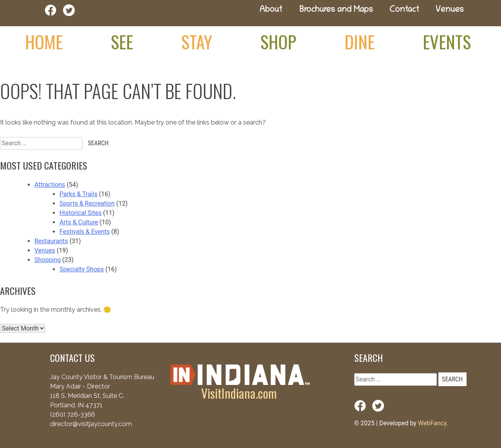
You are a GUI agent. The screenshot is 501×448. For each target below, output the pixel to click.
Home (44, 42)
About (271, 10)
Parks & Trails (78, 194)
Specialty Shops (82, 269)
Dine (360, 42)
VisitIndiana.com (239, 393)
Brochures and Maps (336, 10)
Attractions (50, 185)
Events (447, 42)
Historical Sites (80, 213)
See (122, 42)
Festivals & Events (85, 232)
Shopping (48, 260)
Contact (404, 10)
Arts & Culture (79, 222)
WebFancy (432, 423)
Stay (197, 42)
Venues (450, 10)
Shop (278, 42)
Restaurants (51, 241)
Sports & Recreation (87, 203)
